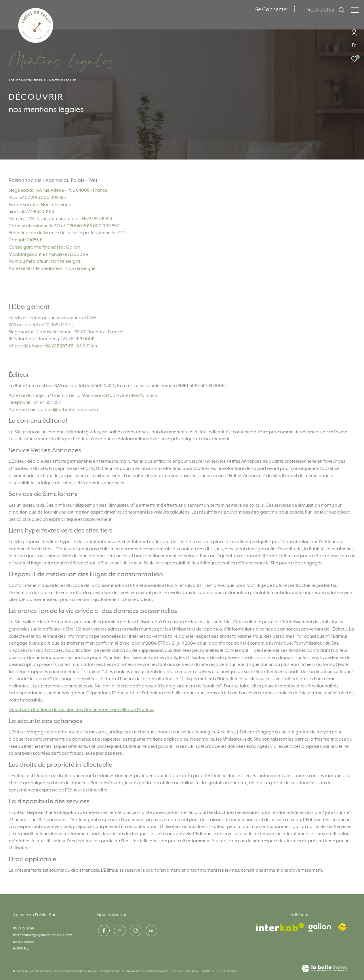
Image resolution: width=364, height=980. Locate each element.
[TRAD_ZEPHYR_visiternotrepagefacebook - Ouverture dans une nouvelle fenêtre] (103, 930)
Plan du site (133, 971)
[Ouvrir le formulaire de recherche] (323, 10)
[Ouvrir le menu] (355, 10)
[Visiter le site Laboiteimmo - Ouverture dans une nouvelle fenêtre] (324, 969)
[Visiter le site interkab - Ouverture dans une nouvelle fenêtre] (280, 927)
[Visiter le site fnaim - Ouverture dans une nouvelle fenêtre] (342, 927)
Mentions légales (157, 971)
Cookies (232, 971)
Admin (178, 971)
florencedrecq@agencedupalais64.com (43, 935)
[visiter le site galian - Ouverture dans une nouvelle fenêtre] (320, 927)
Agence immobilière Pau (27, 80)
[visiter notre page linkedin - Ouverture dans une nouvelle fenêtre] (150, 930)
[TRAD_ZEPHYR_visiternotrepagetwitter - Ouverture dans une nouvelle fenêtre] (119, 930)
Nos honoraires (110, 971)
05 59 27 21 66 (23, 928)
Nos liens (192, 971)
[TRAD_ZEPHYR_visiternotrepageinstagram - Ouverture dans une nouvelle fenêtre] (135, 930)
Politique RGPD (212, 971)
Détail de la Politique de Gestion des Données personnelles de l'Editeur (81, 710)
